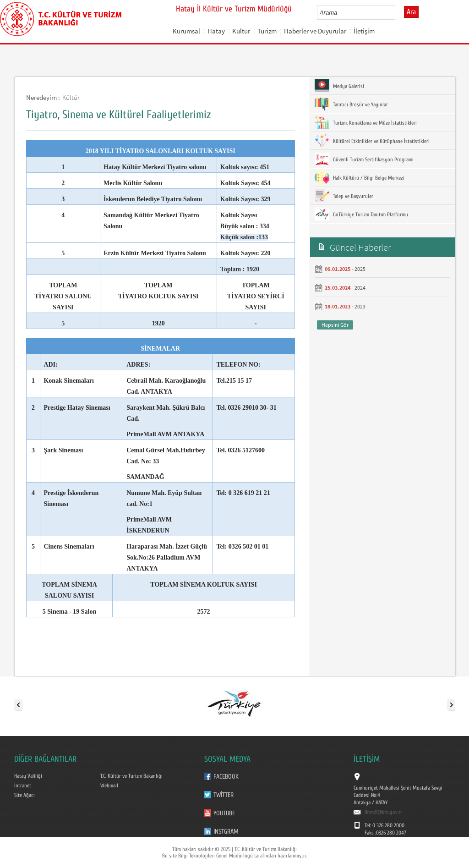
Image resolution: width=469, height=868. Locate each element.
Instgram (226, 832)
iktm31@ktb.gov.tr (383, 812)
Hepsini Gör (335, 325)
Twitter (224, 795)
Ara (411, 12)
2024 (360, 288)
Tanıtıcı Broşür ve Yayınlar (351, 104)
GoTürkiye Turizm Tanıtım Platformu (361, 214)
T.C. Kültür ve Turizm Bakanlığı (131, 776)
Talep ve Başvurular (344, 196)
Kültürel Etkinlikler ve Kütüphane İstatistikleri (372, 141)
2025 (360, 269)
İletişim (364, 31)
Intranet (23, 786)
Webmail (109, 786)
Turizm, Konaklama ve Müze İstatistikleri (366, 122)
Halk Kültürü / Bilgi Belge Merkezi (359, 177)
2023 (360, 306)
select (398, 12)
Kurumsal (186, 31)
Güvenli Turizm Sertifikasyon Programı (364, 159)
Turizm (267, 31)
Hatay (216, 31)
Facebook (226, 777)
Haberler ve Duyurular (315, 31)
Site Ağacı (25, 795)
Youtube (224, 813)
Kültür (241, 31)
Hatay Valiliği (28, 776)
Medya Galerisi (339, 86)
